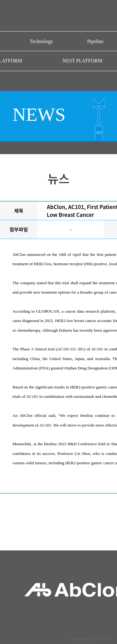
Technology (41, 41)
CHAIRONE (101, 638)
